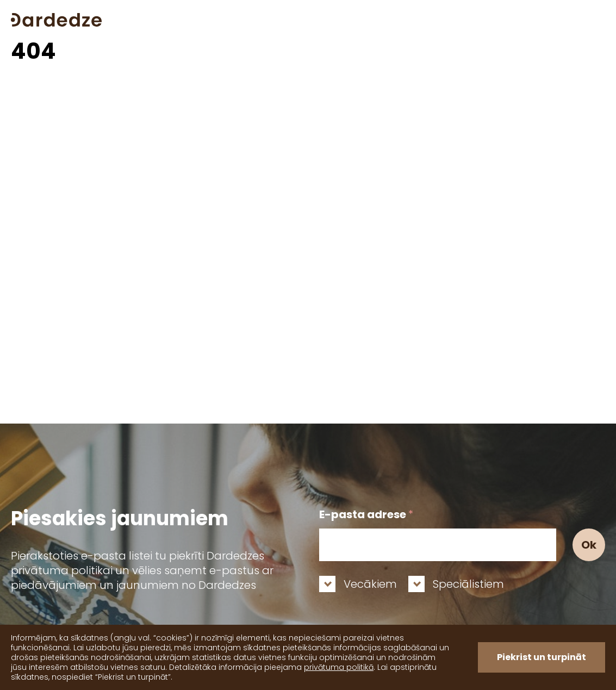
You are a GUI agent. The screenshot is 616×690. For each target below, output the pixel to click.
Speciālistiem (468, 584)
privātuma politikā (339, 667)
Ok (589, 545)
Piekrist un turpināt (542, 657)
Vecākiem (370, 584)
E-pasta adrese (366, 514)
